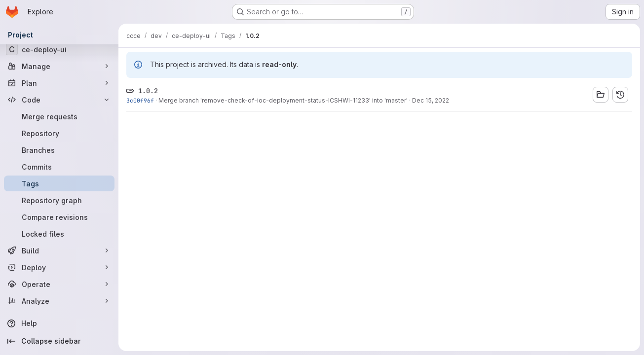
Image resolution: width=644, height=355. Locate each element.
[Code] (59, 100)
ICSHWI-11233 (349, 100)
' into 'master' (388, 100)
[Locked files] (59, 234)
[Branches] (59, 150)
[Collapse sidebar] (59, 341)
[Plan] (59, 83)
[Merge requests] (59, 116)
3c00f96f (140, 100)
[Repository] (59, 133)
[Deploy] (59, 267)
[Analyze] (59, 301)
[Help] (59, 323)
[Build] (59, 250)
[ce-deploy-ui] (59, 49)
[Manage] (59, 66)
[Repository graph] (59, 200)
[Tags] (59, 183)
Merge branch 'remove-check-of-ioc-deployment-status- (243, 100)
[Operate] (59, 284)
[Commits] (59, 167)
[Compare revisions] (59, 217)
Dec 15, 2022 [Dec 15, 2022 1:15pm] (431, 100)
